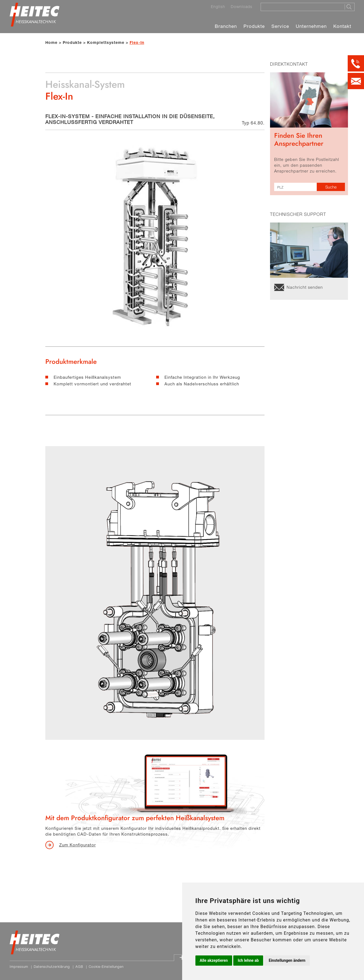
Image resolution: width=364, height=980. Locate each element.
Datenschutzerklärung (52, 967)
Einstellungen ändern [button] (287, 960)
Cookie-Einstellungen (106, 967)
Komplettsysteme (106, 42)
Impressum (19, 967)
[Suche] (301, 7)
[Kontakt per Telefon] (356, 63)
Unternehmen (311, 26)
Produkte (254, 26)
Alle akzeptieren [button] (214, 960)
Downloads (242, 7)
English (218, 7)
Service (280, 26)
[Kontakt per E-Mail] (356, 81)
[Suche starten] (349, 7)
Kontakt (342, 26)
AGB (79, 967)
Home (51, 42)
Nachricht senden (305, 287)
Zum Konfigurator (78, 845)
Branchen (226, 26)
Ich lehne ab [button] (248, 960)
